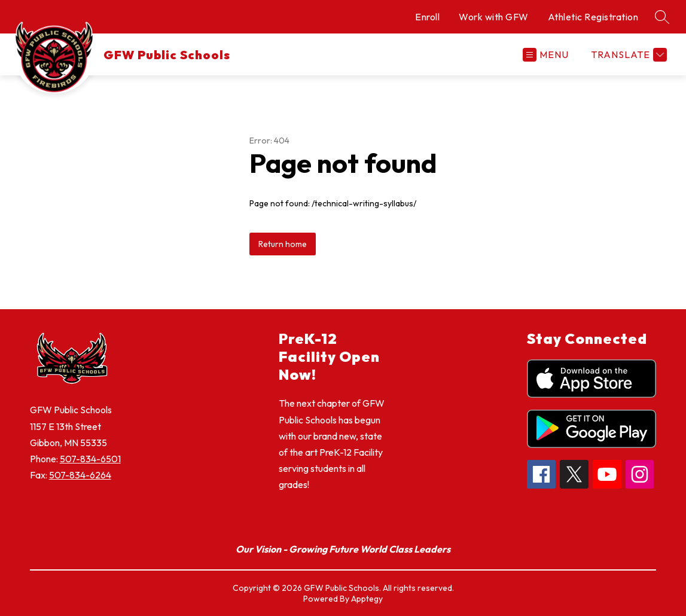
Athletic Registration (593, 17)
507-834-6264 (80, 475)
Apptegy (367, 599)
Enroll (427, 17)
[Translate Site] (627, 55)
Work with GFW (494, 17)
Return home (283, 244)
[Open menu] (546, 55)
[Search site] (662, 17)
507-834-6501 (90, 459)
